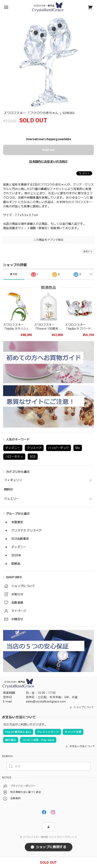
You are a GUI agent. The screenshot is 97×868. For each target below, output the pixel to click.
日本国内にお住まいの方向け (48, 162)
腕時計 (9, 489)
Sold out (48, 150)
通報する (88, 252)
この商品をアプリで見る (48, 240)
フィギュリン (13, 480)
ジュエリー (12, 499)
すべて (14, 274)
